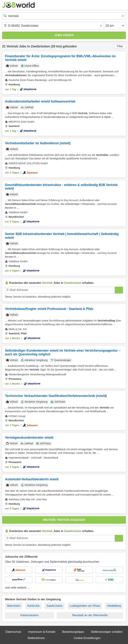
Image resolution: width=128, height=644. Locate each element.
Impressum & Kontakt (42, 632)
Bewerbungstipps (73, 632)
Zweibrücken (40, 46)
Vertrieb (12, 46)
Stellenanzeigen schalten (107, 632)
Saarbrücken (55, 606)
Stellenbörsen (36, 638)
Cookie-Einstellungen (87, 638)
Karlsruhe (33, 606)
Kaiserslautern (29, 615)
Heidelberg (114, 606)
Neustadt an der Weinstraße (90, 615)
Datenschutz (13, 632)
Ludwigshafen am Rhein (85, 606)
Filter (120, 46)
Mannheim (14, 606)
